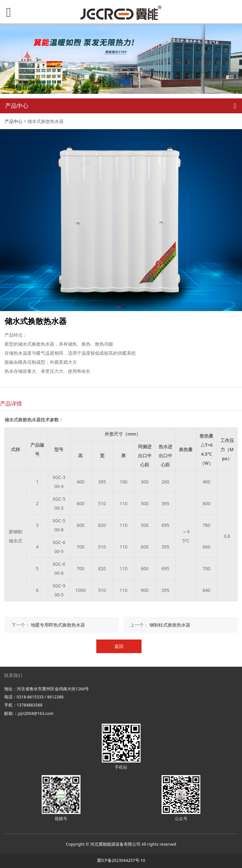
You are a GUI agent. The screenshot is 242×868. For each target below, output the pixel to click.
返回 (119, 646)
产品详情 (11, 403)
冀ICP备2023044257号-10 (121, 860)
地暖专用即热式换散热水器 (58, 625)
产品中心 (14, 121)
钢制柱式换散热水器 (170, 625)
